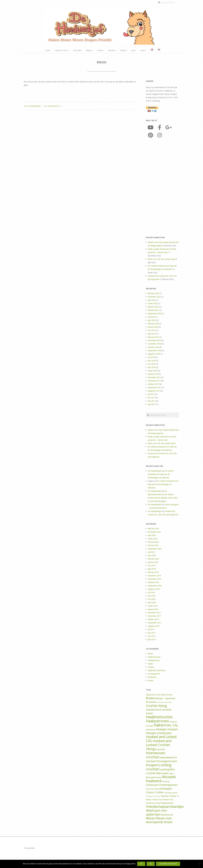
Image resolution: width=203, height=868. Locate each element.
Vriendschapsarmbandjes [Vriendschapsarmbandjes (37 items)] (165, 806)
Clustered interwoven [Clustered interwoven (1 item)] (165, 702)
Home (48, 50)
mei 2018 (152, 364)
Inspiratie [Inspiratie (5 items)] (160, 749)
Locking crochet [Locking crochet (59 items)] (159, 767)
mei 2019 (152, 330)
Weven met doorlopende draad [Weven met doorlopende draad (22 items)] (159, 820)
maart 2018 (153, 371)
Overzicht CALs (61, 50)
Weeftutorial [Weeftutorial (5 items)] (167, 815)
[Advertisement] (162, 188)
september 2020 (155, 313)
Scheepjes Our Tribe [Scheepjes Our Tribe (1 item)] (153, 796)
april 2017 (152, 404)
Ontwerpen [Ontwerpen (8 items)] (152, 785)
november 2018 (154, 344)
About (143, 50)
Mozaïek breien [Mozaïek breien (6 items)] (154, 777)
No (151, 864)
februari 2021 (153, 310)
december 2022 (154, 297)
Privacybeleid (29, 848)
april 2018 (152, 367)
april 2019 (152, 334)
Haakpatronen (154, 660)
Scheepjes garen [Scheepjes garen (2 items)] (171, 793)
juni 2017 (152, 398)
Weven (123, 50)
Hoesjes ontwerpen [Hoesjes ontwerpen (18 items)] (159, 733)
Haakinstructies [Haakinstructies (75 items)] (159, 717)
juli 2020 (151, 317)
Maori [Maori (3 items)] (171, 773)
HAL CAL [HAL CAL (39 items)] (172, 725)
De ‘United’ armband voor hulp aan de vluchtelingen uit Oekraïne (161, 474)
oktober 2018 (153, 347)
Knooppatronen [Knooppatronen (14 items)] (167, 761)
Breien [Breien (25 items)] (151, 698)
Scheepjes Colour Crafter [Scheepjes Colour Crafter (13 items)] (159, 790)
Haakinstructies (154, 657)
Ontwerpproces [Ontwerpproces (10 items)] (168, 785)
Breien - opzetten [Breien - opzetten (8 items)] (166, 698)
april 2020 (152, 320)
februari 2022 (153, 307)
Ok (141, 864)
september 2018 (155, 350)
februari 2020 (153, 324)
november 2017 (154, 381)
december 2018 (154, 340)
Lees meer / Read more (168, 864)
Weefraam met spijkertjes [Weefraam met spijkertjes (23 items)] (156, 812)
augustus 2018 (154, 354)
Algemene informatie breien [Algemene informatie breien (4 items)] (159, 695)
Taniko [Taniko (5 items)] (173, 796)
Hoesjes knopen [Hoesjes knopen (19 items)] (167, 729)
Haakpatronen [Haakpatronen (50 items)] (157, 721)
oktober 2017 (153, 384)
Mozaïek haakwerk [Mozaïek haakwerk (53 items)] (161, 779)
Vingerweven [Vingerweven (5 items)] (167, 803)
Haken (100, 50)
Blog (134, 50)
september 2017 (155, 387)
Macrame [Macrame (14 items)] (162, 773)
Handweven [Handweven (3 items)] (151, 730)
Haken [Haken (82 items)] (159, 725)
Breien (89, 50)
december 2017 (154, 377)
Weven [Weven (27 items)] (151, 818)
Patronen (77, 50)
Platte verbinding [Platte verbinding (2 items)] (152, 789)
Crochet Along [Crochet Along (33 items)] (156, 706)
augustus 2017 (154, 391)
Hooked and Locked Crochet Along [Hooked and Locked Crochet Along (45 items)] (159, 745)
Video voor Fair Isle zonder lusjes (162, 259)
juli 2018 (151, 357)
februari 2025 (153, 293)
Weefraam (152, 677)
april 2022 (152, 300)
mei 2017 (152, 401)
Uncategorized (154, 674)
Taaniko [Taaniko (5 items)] (164, 796)
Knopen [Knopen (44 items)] (152, 765)
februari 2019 (153, 337)
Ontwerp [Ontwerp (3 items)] (166, 781)
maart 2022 (153, 303)
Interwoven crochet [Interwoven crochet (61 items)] (156, 755)
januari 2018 (153, 374)
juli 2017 (151, 394)
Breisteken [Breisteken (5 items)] (151, 702)
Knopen (111, 50)
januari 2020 (153, 327)
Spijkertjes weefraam (157, 670)
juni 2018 (152, 361)
